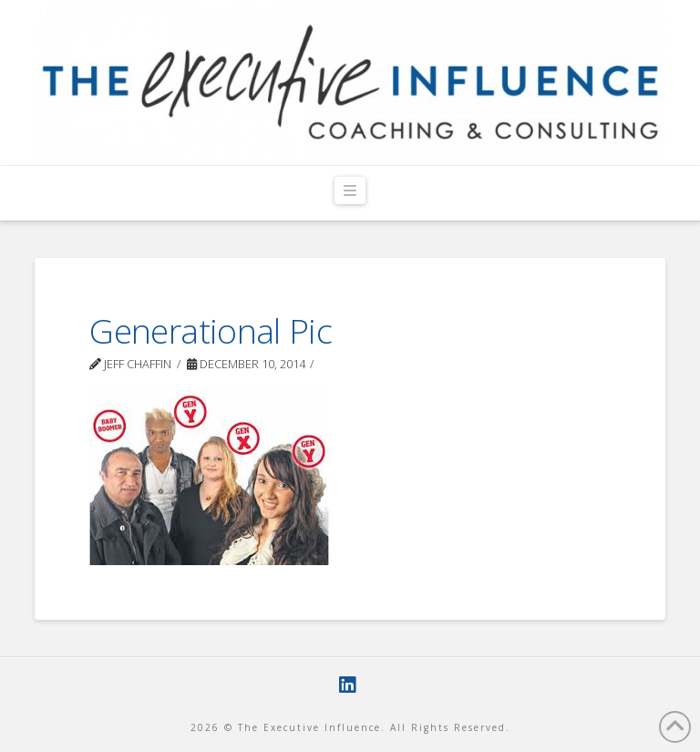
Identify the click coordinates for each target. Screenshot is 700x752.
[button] (350, 191)
